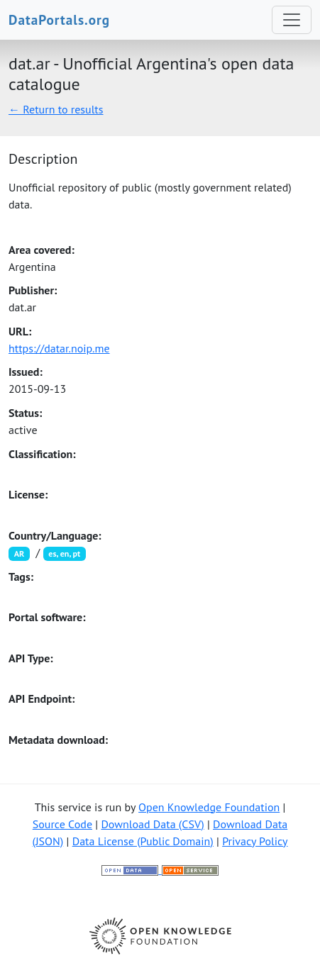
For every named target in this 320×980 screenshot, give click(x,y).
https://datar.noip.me (59, 348)
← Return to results (56, 109)
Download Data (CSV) (152, 824)
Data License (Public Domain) (143, 841)
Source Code (62, 824)
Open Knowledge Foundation (209, 807)
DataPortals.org (59, 20)
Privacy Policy (255, 841)
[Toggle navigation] (292, 20)
